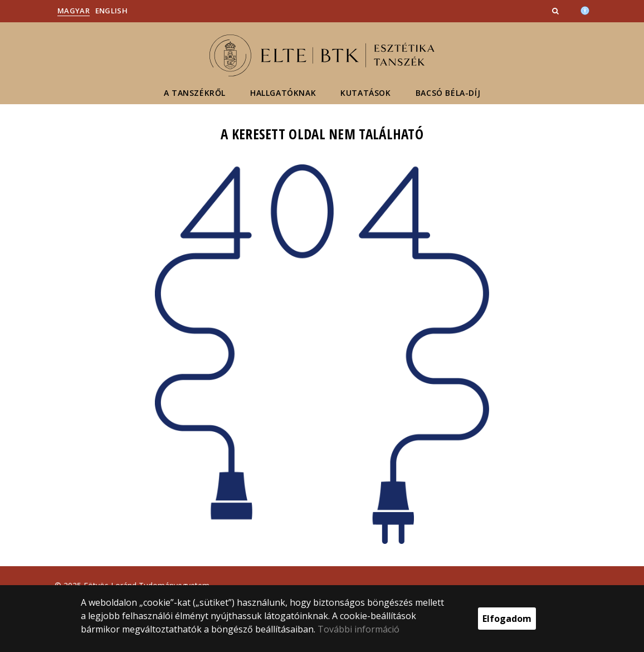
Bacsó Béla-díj (448, 93)
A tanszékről (195, 93)
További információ (358, 629)
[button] (557, 11)
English (111, 11)
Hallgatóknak (283, 93)
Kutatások (365, 93)
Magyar (74, 11)
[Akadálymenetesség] (585, 9)
